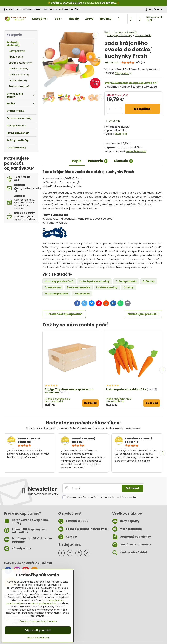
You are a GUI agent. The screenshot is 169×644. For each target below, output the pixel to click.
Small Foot (121, 134)
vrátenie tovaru (136, 151)
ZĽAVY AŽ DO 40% (72, 3)
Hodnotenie (112, 63)
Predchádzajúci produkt (64, 314)
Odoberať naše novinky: (43, 494)
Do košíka (142, 109)
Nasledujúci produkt (143, 314)
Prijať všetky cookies (38, 630)
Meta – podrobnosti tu (43, 603)
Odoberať (132, 488)
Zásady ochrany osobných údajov (38, 621)
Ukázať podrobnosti (38, 638)
